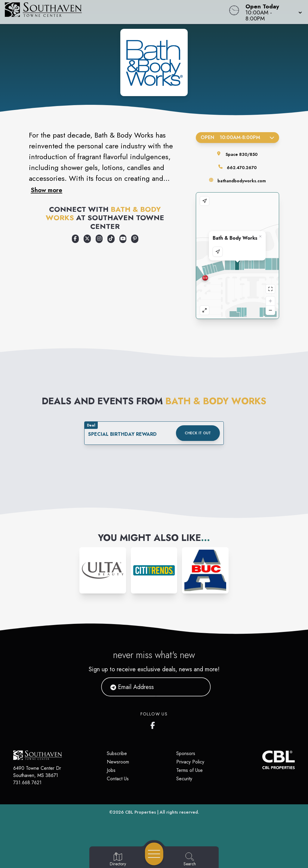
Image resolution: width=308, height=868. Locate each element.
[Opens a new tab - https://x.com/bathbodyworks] (87, 239)
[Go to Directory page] (118, 860)
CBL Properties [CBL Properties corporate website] (141, 812)
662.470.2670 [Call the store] (242, 168)
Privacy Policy (190, 762)
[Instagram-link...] (103, 571)
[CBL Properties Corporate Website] (262, 760)
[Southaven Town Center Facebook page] (154, 724)
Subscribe (117, 753)
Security (184, 779)
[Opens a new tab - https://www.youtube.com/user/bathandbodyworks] (123, 239)
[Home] (117, 12)
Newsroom (118, 762)
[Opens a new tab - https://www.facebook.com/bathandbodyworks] (75, 239)
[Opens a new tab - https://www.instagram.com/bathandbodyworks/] (99, 239)
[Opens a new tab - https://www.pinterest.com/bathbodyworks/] (135, 239)
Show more (46, 190)
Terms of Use (189, 770)
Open (237, 137)
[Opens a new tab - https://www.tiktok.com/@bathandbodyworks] (111, 239)
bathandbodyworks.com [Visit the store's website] (242, 181)
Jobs (111, 770)
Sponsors (186, 753)
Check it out (198, 433)
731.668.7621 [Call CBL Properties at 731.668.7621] (27, 783)
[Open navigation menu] (154, 854)
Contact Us (118, 779)
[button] (272, 12)
